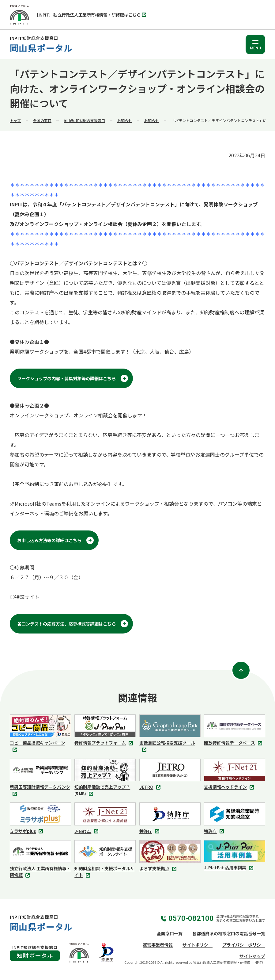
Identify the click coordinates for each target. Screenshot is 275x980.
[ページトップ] (241, 670)
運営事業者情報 (158, 945)
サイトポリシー (198, 945)
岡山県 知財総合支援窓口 (84, 120)
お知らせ (125, 120)
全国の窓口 (42, 120)
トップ (15, 120)
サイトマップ (252, 956)
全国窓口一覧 (170, 933)
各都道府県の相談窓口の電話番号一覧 (229, 933)
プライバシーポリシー (244, 945)
